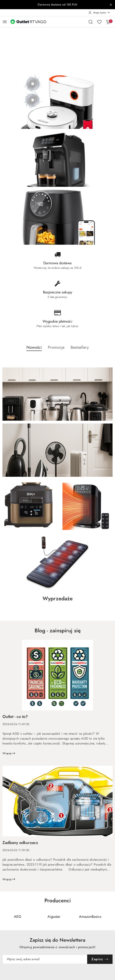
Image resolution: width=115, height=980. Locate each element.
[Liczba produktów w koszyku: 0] (108, 22)
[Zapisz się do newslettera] (45, 959)
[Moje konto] (99, 13)
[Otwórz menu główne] (5, 22)
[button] (34, 350)
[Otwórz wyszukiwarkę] (91, 22)
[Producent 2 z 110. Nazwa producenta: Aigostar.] (54, 917)
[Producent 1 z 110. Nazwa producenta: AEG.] (18, 917)
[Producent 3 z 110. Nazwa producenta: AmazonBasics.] (90, 917)
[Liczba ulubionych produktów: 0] (99, 22)
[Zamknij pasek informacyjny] (111, 5)
